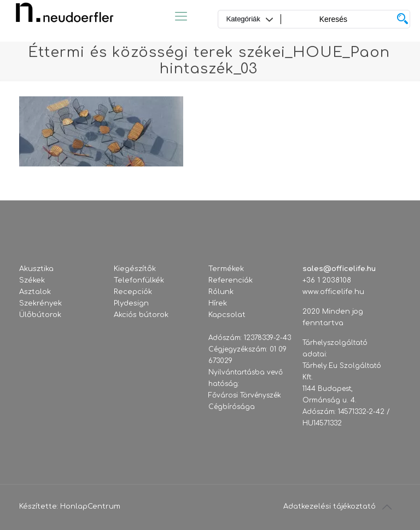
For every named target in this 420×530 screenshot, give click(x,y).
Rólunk (221, 292)
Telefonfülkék (139, 280)
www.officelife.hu (333, 292)
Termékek (226, 269)
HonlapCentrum (90, 506)
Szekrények (40, 303)
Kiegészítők (135, 269)
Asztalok (35, 292)
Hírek (218, 303)
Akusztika (36, 269)
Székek (32, 280)
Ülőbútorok (40, 315)
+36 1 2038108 (327, 280)
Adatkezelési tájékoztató (329, 506)
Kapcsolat (227, 315)
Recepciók (133, 292)
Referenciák (231, 280)
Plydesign (131, 303)
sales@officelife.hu (339, 269)
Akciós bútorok (141, 315)
